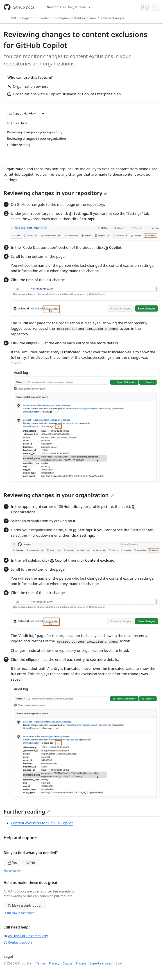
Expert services (101, 963)
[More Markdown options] (43, 114)
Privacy (54, 963)
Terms (41, 963)
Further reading (27, 811)
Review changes (112, 18)
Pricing (81, 963)
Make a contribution (25, 905)
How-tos (43, 18)
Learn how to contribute (19, 913)
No (31, 862)
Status (68, 963)
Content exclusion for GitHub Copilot (42, 823)
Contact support (18, 942)
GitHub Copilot (22, 18)
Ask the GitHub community (26, 936)
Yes (13, 862)
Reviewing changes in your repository (56, 193)
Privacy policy (12, 871)
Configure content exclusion (75, 18)
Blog (119, 963)
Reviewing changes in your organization (59, 495)
